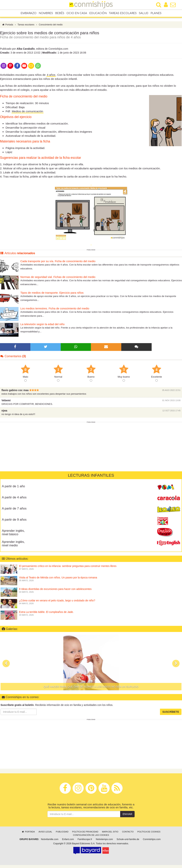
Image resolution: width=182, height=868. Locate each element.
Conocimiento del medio (51, 25)
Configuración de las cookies (91, 835)
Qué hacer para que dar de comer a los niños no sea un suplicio (91, 687)
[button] (6, 663)
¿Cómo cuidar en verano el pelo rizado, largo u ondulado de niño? (57, 600)
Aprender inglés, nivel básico (13, 532)
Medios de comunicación (27, 111)
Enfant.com (68, 839)
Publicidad (62, 832)
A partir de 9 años (14, 520)
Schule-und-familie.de (128, 839)
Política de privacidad (85, 832)
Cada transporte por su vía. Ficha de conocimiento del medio (58, 261)
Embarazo (29, 13)
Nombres (46, 13)
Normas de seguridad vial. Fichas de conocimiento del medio (58, 277)
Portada (7, 25)
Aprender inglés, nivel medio (13, 544)
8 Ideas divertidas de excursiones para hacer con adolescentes (55, 589)
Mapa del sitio (110, 832)
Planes (156, 13)
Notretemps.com (104, 839)
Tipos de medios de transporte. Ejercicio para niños (52, 293)
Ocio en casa (77, 13)
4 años (51, 75)
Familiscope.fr (85, 839)
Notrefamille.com (50, 839)
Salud (144, 13)
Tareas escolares (123, 13)
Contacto (128, 832)
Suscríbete (171, 712)
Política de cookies (149, 832)
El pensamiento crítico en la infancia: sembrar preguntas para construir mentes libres (68, 566)
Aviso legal (45, 832)
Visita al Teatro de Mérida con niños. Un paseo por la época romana (58, 577)
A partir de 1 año (13, 486)
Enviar (127, 814)
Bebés (60, 13)
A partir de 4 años (14, 497)
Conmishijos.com (152, 839)
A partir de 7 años (14, 508)
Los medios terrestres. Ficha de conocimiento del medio (55, 308)
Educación (98, 13)
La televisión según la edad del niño (42, 324)
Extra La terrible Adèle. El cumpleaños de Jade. (46, 612)
